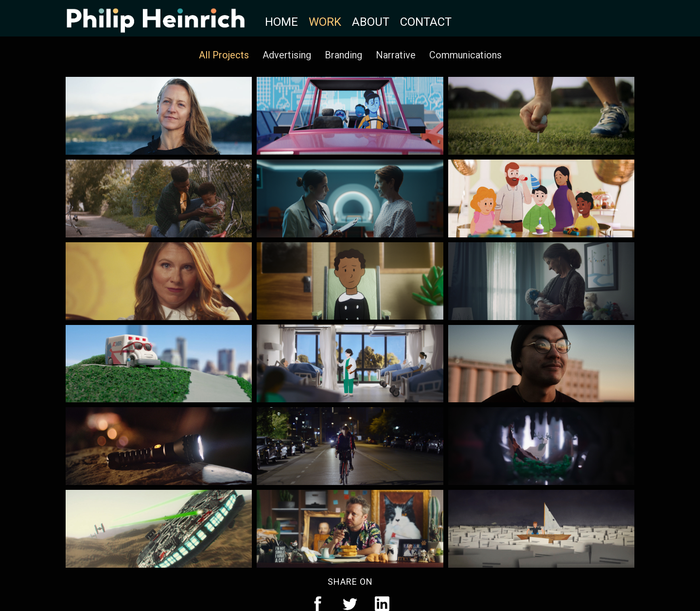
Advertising (287, 55)
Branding (343, 55)
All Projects (224, 55)
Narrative (396, 55)
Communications (465, 55)
